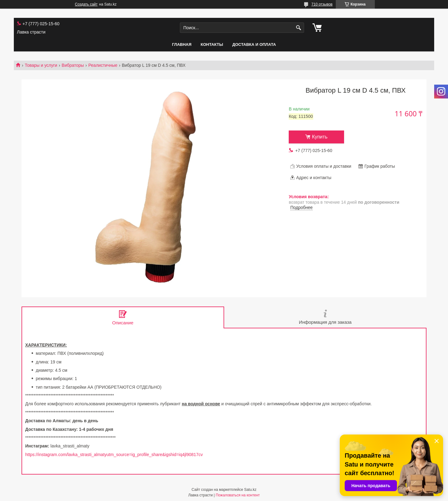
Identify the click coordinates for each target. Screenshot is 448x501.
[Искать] (299, 28)
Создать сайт (86, 4)
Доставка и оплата (254, 44)
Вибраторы (73, 65)
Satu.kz (250, 490)
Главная (182, 44)
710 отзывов (322, 4)
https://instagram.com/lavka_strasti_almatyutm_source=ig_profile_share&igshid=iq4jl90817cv (114, 455)
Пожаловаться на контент (238, 495)
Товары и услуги (41, 65)
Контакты (212, 44)
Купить (320, 137)
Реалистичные (103, 65)
